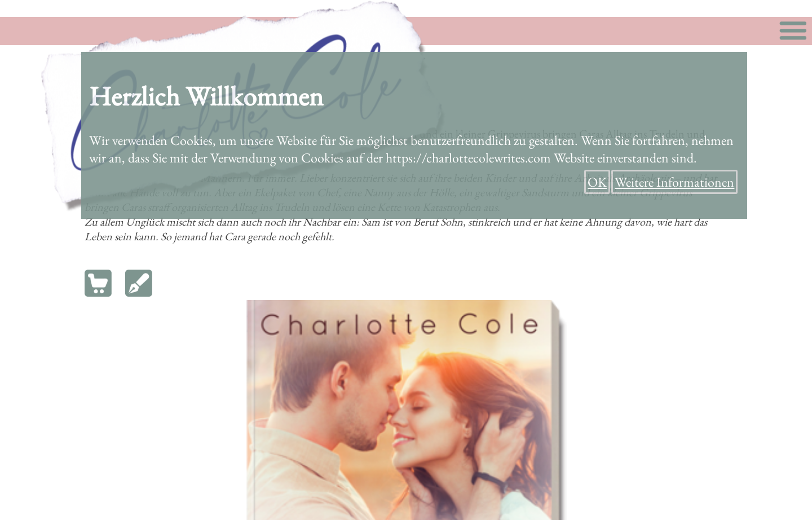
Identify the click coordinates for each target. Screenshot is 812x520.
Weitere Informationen (674, 182)
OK (597, 182)
